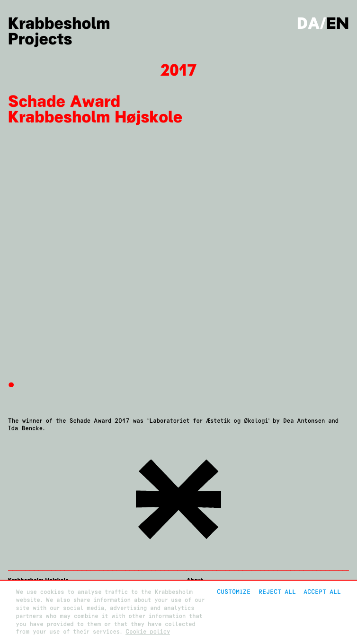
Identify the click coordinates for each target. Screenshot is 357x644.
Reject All (277, 592)
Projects (40, 39)
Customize (234, 592)
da (308, 24)
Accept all (322, 592)
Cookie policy (148, 631)
